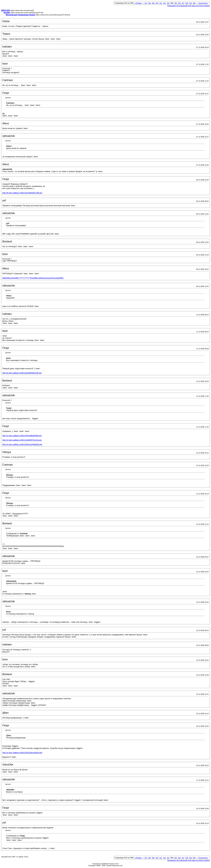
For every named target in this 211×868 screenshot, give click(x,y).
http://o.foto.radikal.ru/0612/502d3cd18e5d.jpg (22, 753)
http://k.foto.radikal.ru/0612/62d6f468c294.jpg (22, 373)
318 (187, 3)
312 (164, 3)
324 (190, 3)
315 (176, 3)
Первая (138, 3)
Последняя (203, 3)
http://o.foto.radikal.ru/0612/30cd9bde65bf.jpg (22, 436)
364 (194, 3)
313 (168, 3)
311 (161, 3)
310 (157, 3)
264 (149, 3)
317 (183, 3)
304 (153, 3)
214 (146, 3)
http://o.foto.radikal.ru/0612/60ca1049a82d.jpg (22, 444)
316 (179, 3)
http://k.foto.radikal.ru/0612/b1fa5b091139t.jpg (22, 193)
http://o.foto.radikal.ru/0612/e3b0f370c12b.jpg (22, 440)
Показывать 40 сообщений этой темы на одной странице (189, 6)
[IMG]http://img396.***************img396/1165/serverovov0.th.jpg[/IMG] (33, 278)
